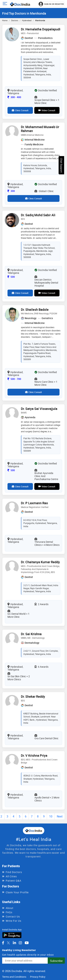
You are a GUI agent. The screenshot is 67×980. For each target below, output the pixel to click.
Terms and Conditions (14, 977)
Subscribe (56, 961)
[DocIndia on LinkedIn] (14, 943)
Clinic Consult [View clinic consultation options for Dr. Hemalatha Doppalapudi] (20, 110)
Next (60, 816)
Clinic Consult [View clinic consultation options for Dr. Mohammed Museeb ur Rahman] (33, 198)
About (10, 908)
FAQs (9, 912)
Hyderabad (27, 20)
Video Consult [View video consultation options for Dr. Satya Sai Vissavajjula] (47, 486)
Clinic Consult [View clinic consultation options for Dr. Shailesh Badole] (33, 392)
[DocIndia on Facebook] (3, 943)
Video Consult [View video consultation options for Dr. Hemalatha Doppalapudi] (47, 110)
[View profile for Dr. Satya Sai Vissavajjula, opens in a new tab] (12, 413)
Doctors (15, 20)
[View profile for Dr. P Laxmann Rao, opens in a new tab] (12, 508)
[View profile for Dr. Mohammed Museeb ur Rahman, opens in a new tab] (12, 132)
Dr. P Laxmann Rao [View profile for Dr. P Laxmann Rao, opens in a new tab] (34, 503)
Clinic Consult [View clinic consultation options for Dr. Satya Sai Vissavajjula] (20, 486)
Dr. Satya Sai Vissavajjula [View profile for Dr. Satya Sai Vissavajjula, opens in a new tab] (39, 409)
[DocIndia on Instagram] (20, 943)
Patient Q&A (13, 881)
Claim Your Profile (17, 892)
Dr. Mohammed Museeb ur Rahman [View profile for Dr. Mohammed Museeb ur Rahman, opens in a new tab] (40, 129)
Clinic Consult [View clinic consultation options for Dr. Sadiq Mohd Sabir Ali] (20, 293)
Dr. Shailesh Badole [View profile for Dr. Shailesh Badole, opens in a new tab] (35, 309)
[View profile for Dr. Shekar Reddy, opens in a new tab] (12, 701)
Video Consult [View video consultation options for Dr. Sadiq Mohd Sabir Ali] (47, 293)
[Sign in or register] (52, 4)
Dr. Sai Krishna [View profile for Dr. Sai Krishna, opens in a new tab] (31, 634)
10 (51, 816)
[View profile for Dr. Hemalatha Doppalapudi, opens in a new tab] (12, 34)
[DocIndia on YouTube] (27, 943)
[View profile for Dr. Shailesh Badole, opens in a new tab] (12, 314)
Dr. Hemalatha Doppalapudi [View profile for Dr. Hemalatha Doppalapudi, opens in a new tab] (41, 29)
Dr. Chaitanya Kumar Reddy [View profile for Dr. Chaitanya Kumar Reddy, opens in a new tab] (40, 562)
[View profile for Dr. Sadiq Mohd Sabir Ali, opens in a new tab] (12, 220)
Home (5, 20)
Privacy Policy (38, 977)
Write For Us (13, 921)
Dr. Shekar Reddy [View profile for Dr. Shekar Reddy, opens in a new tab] (33, 696)
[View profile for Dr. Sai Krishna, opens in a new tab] (12, 639)
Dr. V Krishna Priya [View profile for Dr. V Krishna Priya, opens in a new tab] (34, 755)
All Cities (11, 876)
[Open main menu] (5, 4)
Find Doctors (14, 872)
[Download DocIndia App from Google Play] (12, 935)
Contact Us (13, 916)
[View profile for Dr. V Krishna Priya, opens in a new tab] (12, 760)
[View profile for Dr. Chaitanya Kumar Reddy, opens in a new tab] (12, 567)
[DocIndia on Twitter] (8, 943)
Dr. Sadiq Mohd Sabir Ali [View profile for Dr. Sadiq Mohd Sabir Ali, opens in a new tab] (38, 215)
